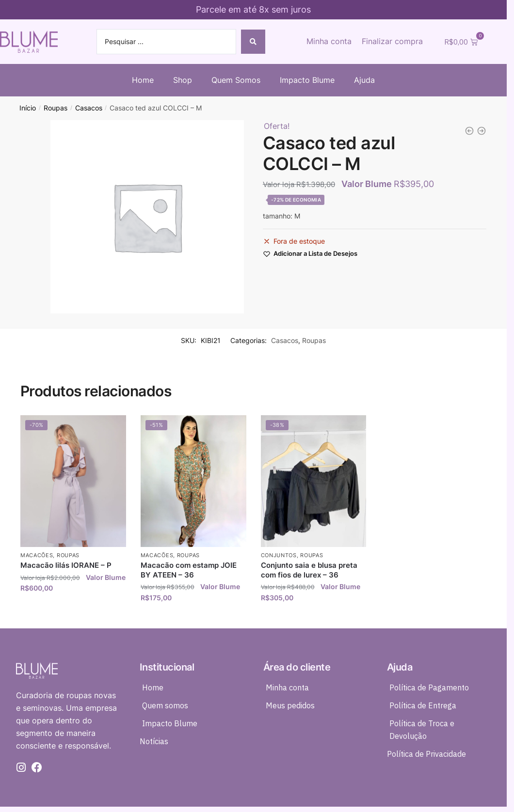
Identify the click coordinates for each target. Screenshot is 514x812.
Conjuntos (279, 555)
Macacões (37, 555)
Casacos (89, 108)
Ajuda (364, 80)
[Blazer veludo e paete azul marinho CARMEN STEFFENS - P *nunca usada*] (469, 131)
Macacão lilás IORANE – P (66, 565)
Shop (183, 80)
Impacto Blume (307, 80)
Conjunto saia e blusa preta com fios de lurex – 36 (309, 570)
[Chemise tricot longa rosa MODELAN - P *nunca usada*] (482, 131)
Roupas (56, 108)
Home (143, 80)
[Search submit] (253, 42)
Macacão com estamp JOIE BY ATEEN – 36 (189, 570)
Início (28, 108)
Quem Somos (236, 80)
